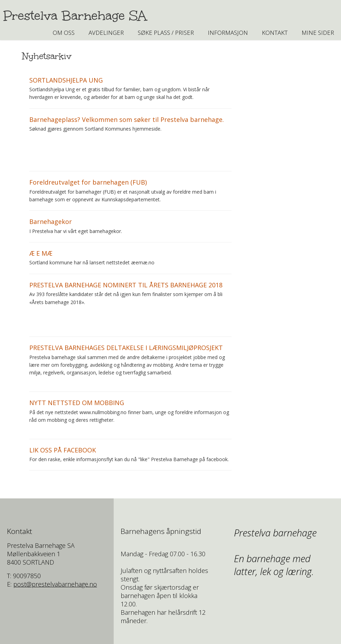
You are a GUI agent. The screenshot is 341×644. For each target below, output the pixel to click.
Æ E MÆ (41, 253)
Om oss (64, 33)
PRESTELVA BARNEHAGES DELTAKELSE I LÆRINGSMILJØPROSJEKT (126, 348)
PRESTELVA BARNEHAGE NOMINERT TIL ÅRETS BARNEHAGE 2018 (126, 285)
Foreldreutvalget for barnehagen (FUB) (88, 182)
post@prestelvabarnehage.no (55, 584)
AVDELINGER (106, 33)
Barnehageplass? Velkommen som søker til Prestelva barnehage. (127, 119)
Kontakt (275, 33)
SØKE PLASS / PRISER (166, 33)
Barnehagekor (51, 222)
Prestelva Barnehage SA (75, 16)
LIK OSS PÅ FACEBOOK (63, 450)
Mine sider (318, 33)
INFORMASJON (228, 33)
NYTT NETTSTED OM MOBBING (77, 403)
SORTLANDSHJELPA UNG (66, 80)
